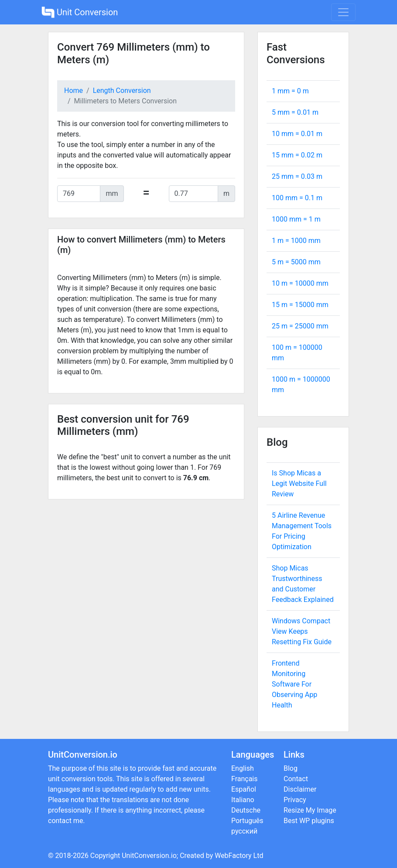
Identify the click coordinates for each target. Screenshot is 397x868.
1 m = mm (296, 241)
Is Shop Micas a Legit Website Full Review (299, 484)
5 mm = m (295, 112)
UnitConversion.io (149, 856)
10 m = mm (300, 283)
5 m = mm (296, 262)
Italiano (243, 800)
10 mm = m (297, 134)
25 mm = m (297, 176)
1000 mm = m (296, 219)
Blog (291, 768)
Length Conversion (122, 91)
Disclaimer (300, 789)
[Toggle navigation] (343, 12)
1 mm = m (290, 91)
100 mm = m (297, 198)
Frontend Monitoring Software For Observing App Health (294, 684)
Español (244, 789)
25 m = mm (300, 326)
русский (244, 831)
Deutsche (246, 810)
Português (247, 821)
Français (245, 779)
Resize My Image (310, 810)
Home (74, 91)
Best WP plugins (309, 821)
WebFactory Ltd (239, 856)
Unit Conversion (80, 12)
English (243, 768)
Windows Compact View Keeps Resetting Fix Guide (302, 631)
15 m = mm (300, 305)
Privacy (295, 800)
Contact (296, 779)
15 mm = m (297, 155)
